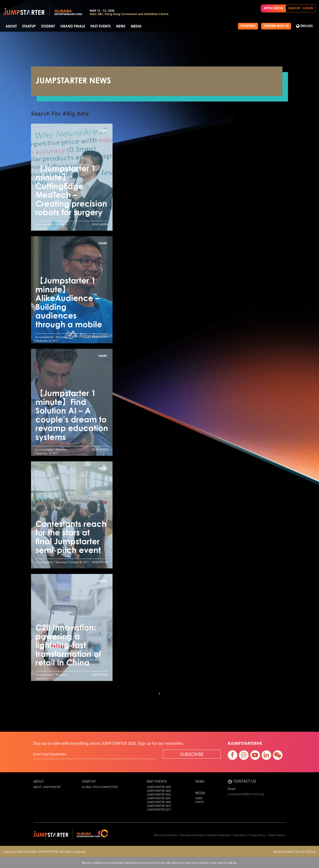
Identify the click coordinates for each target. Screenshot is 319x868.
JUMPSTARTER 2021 (159, 798)
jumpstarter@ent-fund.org (246, 794)
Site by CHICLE (305, 851)
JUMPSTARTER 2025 (159, 787)
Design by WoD (283, 851)
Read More (100, 224)
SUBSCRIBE (192, 754)
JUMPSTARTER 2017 (159, 809)
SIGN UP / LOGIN (301, 8)
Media (136, 26)
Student (48, 26)
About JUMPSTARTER (47, 787)
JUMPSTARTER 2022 (159, 794)
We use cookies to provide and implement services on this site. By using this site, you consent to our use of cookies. (160, 862)
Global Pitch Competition (100, 787)
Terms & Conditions (166, 835)
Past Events (101, 26)
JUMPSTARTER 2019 (159, 806)
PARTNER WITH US (276, 26)
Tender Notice (276, 835)
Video (199, 798)
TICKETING (248, 26)
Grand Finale (73, 26)
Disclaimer (240, 835)
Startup (29, 26)
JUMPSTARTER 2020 (159, 802)
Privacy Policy (257, 835)
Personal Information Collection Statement (205, 835)
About (11, 26)
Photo (199, 802)
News (121, 26)
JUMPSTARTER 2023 (159, 791)
